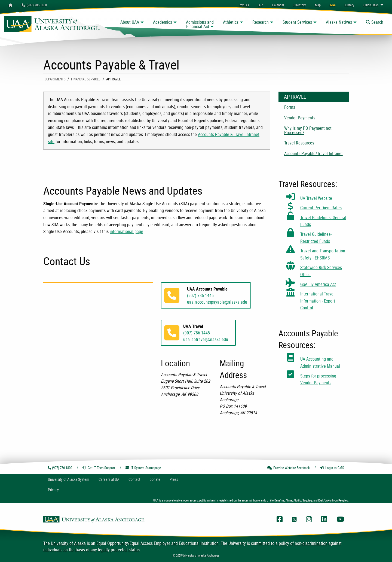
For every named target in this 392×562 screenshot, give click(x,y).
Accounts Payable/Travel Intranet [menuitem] (313, 153)
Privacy (53, 490)
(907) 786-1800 (34, 5)
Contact (134, 479)
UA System (69, 479)
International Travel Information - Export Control (318, 301)
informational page (126, 231)
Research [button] (261, 22)
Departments (55, 79)
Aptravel (295, 97)
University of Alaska (68, 543)
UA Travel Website (316, 198)
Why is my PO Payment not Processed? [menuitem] (308, 130)
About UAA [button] (130, 22)
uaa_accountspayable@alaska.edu (217, 302)
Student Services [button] (297, 22)
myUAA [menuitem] (245, 5)
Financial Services (86, 79)
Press (174, 479)
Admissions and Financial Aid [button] (200, 24)
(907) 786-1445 (200, 295)
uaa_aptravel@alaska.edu (206, 339)
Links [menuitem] (371, 5)
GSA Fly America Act (318, 284)
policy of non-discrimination (303, 543)
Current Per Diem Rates (321, 208)
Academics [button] (163, 22)
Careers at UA (109, 479)
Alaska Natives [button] (339, 22)
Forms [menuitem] (290, 107)
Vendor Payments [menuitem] (300, 118)
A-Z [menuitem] (261, 5)
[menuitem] (278, 5)
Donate (155, 479)
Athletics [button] (231, 22)
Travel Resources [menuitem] (299, 143)
